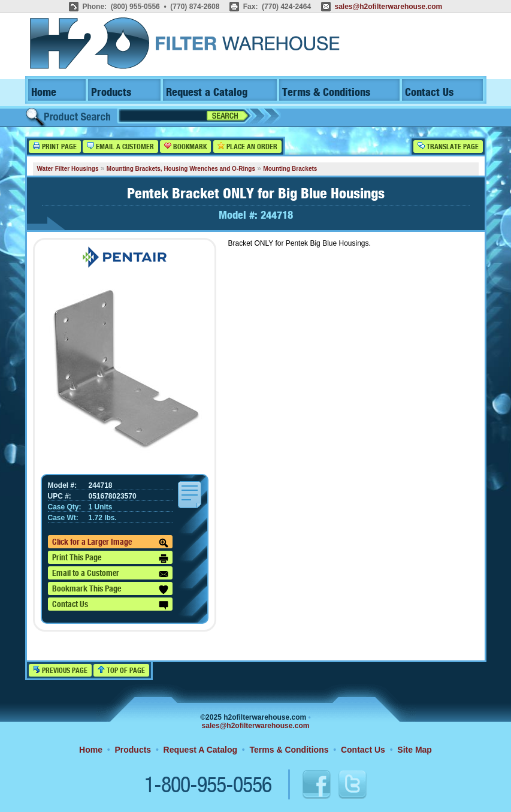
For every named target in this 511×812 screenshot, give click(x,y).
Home (44, 93)
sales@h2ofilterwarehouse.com (388, 7)
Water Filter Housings (68, 169)
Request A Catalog (200, 750)
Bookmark (185, 147)
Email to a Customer (110, 574)
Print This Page (110, 559)
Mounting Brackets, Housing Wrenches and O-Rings (181, 169)
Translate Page (448, 147)
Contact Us (429, 93)
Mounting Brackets (290, 169)
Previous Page (60, 670)
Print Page (55, 147)
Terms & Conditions (326, 93)
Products (111, 93)
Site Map (415, 750)
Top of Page (121, 670)
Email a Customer (120, 147)
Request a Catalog (207, 93)
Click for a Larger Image (110, 543)
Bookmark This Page (110, 590)
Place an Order (247, 147)
